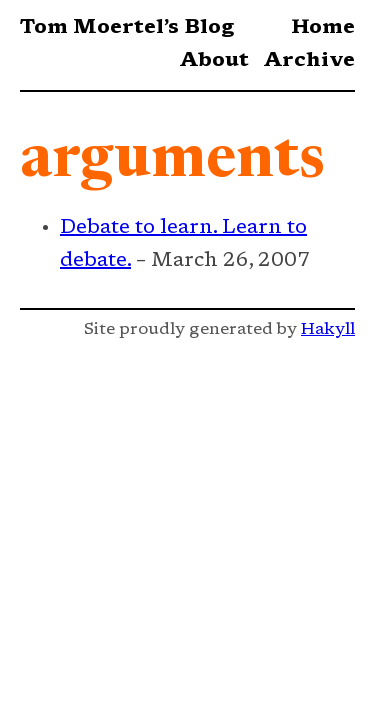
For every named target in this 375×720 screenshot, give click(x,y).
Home (323, 28)
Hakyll (328, 330)
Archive (309, 61)
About (214, 61)
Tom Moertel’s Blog (127, 28)
